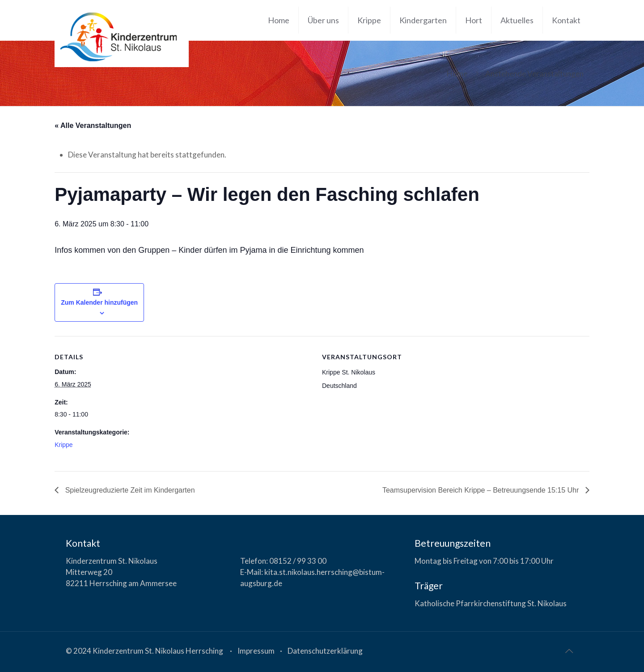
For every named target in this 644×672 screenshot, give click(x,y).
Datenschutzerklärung (325, 651)
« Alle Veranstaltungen (93, 125)
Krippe (64, 445)
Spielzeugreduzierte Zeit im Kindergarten (129, 490)
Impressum (256, 651)
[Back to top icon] (569, 651)
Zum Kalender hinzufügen (99, 302)
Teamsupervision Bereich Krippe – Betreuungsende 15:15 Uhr (482, 490)
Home (457, 74)
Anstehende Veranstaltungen (534, 74)
